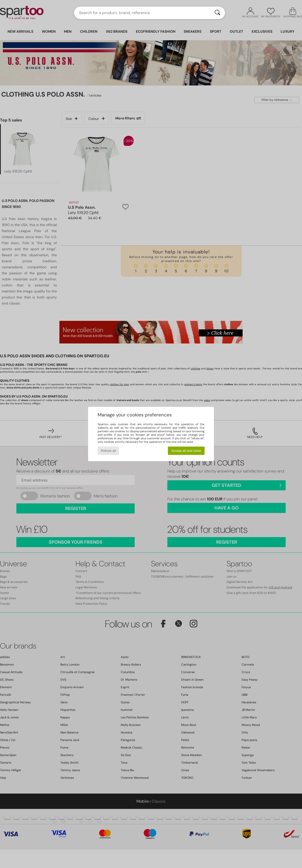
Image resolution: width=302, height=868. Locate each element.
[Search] (217, 13)
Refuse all (108, 451)
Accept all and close (186, 451)
